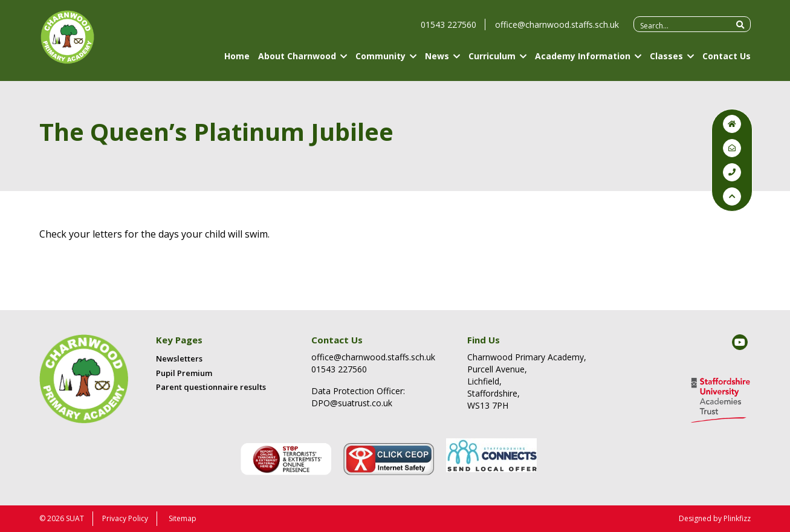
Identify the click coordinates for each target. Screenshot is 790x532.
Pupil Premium (184, 373)
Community (380, 62)
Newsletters (179, 358)
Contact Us (727, 62)
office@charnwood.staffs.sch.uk (557, 31)
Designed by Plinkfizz (715, 518)
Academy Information (583, 62)
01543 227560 (448, 31)
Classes (666, 62)
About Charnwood (297, 62)
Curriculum (492, 62)
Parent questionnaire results (211, 387)
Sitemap (183, 518)
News (437, 62)
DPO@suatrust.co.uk (352, 403)
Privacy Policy (125, 518)
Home (237, 62)
